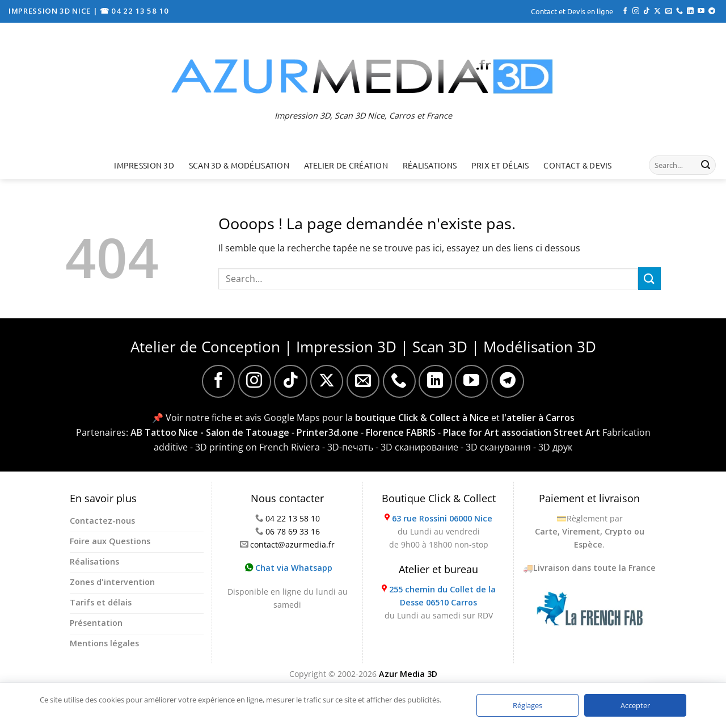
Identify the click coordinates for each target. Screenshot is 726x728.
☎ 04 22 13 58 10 (134, 11)
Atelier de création (346, 165)
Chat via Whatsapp (289, 568)
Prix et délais (500, 165)
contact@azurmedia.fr (292, 544)
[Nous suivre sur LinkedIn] (690, 11)
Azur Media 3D (408, 674)
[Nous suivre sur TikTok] (647, 11)
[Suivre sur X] (657, 11)
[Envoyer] (706, 165)
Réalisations (430, 165)
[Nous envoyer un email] (669, 11)
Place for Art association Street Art (522, 432)
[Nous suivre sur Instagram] (636, 11)
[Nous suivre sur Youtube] (701, 11)
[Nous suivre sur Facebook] (625, 11)
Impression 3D (144, 165)
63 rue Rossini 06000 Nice (442, 518)
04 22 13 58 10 (293, 518)
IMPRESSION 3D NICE (51, 11)
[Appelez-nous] (679, 11)
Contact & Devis (577, 165)
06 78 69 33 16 (293, 531)
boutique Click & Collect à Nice (422, 418)
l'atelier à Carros (538, 418)
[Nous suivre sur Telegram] (712, 11)
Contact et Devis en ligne (572, 11)
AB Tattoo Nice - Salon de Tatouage (210, 432)
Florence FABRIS (401, 432)
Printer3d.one (328, 432)
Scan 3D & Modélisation (239, 165)
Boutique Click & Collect (439, 498)
